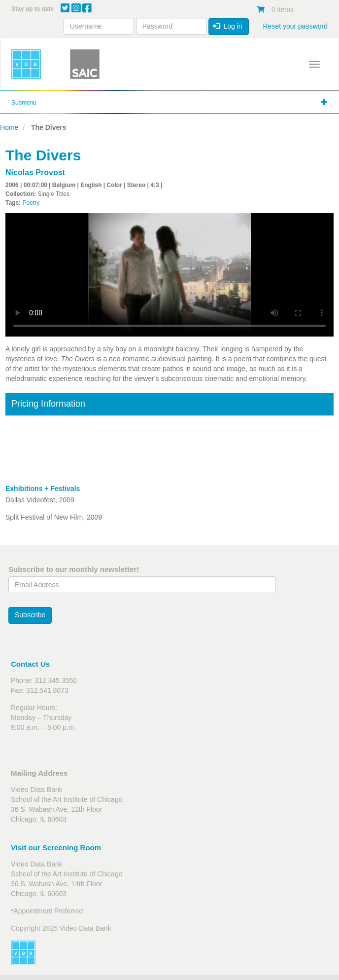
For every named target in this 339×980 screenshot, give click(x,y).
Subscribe (30, 615)
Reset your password (295, 26)
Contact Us (30, 664)
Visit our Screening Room (56, 848)
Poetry (31, 203)
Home (9, 127)
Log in (228, 26)
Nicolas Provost (35, 172)
